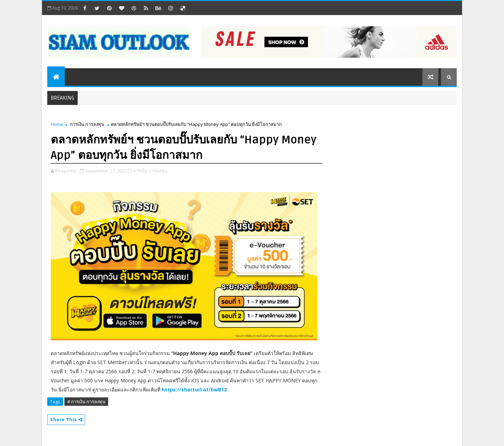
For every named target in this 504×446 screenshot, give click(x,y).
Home (57, 124)
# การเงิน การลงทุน (86, 402)
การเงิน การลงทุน (87, 124)
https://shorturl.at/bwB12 (194, 390)
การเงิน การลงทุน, (151, 171)
